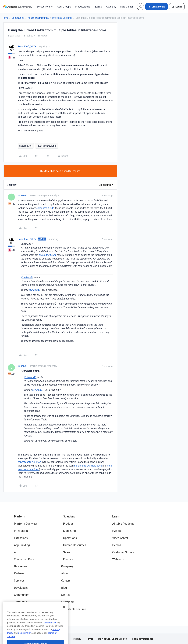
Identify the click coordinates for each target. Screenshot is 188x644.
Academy (111, 7)
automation (26, 146)
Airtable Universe (24, 609)
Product (68, 524)
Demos (117, 545)
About (65, 573)
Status (65, 595)
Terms (90, 639)
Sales (67, 552)
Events (98, 7)
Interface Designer (62, 18)
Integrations (22, 531)
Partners (19, 573)
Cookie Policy (50, 631)
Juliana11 (23, 195)
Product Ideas (83, 7)
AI (15, 552)
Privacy (77, 639)
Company (67, 566)
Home (5, 18)
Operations (70, 538)
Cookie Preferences (143, 639)
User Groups (64, 7)
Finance (68, 559)
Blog (64, 588)
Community (18, 18)
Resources (21, 566)
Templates (20, 602)
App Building (22, 545)
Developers (21, 588)
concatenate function (29, 462)
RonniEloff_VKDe (27, 46)
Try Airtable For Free (74, 609)
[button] (157, 7)
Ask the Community (38, 18)
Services (19, 580)
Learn (116, 516)
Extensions (21, 538)
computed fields (45, 208)
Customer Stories (123, 552)
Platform (20, 516)
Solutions (69, 516)
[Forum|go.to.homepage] (17, 7)
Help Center (127, 7)
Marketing (69, 531)
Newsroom (68, 602)
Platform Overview (25, 524)
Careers (66, 580)
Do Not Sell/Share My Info (113, 639)
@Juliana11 (27, 277)
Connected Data (24, 559)
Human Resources (75, 545)
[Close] (64, 616)
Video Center (120, 538)
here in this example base (88, 466)
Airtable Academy (123, 524)
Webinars (118, 559)
